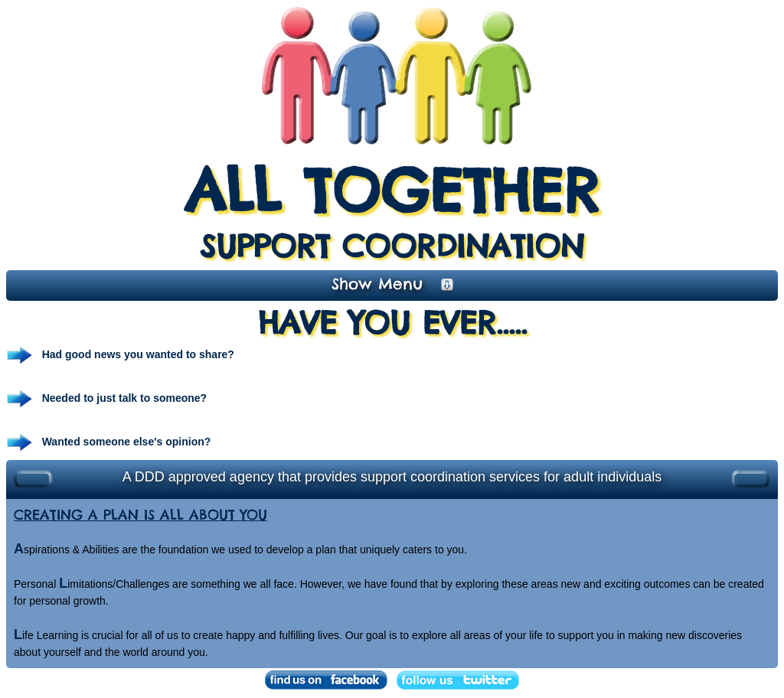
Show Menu (392, 284)
